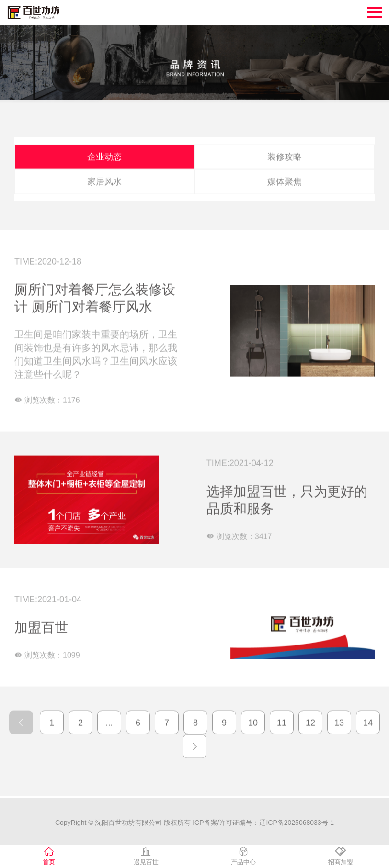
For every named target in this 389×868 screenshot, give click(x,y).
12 (310, 719)
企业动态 (104, 153)
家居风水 (104, 178)
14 (368, 719)
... (109, 719)
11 (282, 719)
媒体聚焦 (285, 178)
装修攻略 (285, 153)
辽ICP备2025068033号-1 (297, 823)
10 (253, 719)
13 (339, 719)
